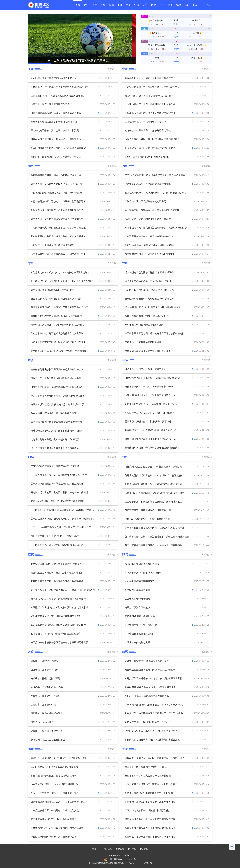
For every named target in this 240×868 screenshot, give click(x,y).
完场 (103, 5)
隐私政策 (120, 849)
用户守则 (132, 849)
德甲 (145, 5)
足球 (120, 5)
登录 (208, 5)
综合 (179, 5)
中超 (137, 5)
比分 (86, 5)
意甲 (162, 5)
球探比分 (96, 849)
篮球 (187, 5)
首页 (78, 5)
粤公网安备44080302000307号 (123, 859)
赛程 (95, 5)
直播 (111, 5)
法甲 (170, 5)
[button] (33, 39)
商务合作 (108, 849)
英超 (128, 5)
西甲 (154, 5)
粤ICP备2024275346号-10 (120, 855)
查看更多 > (113, 69)
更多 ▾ (196, 5)
